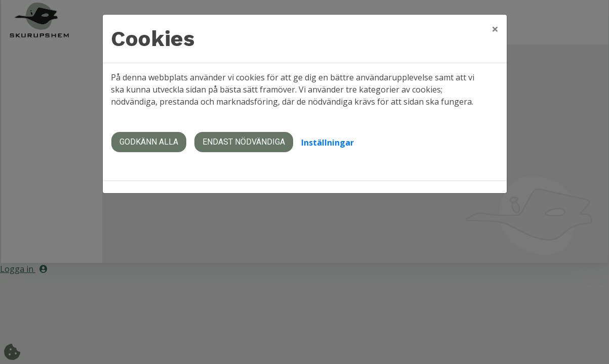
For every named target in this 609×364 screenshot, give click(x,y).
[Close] (495, 29)
